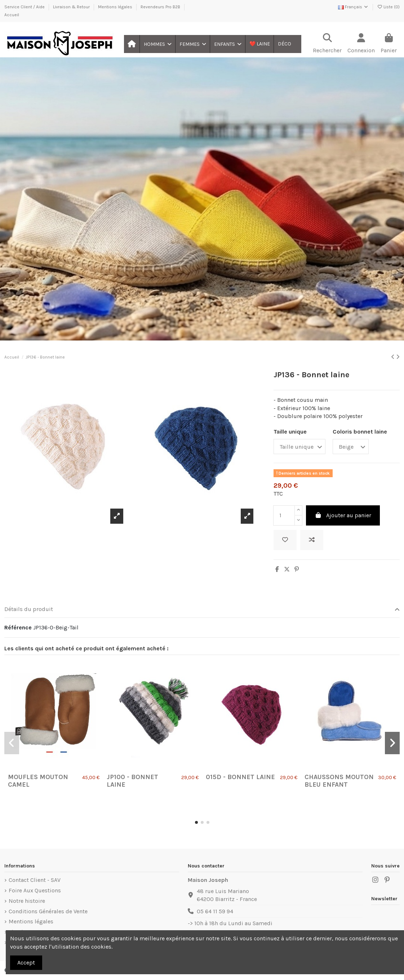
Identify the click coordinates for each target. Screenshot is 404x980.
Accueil (12, 15)
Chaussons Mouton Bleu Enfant (339, 781)
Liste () (388, 7)
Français (353, 7)
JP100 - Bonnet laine (132, 781)
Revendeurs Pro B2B (161, 7)
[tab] (202, 610)
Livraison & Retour (72, 7)
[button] (157, 44)
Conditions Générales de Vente (48, 911)
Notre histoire (27, 901)
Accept (26, 963)
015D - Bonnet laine (240, 777)
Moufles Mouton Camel (38, 781)
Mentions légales (116, 7)
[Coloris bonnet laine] (351, 447)
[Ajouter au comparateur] (312, 540)
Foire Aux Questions (35, 890)
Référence (18, 627)
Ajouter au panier (343, 515)
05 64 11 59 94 (215, 911)
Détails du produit (202, 609)
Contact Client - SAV (35, 880)
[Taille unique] (299, 447)
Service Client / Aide (25, 7)
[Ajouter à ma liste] (285, 540)
